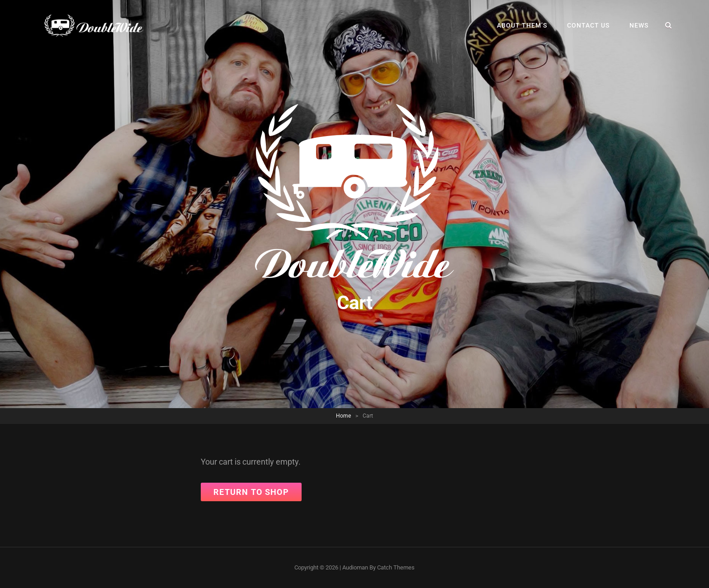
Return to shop (251, 492)
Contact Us (588, 25)
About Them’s (522, 25)
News (639, 25)
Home (343, 416)
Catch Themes (396, 567)
